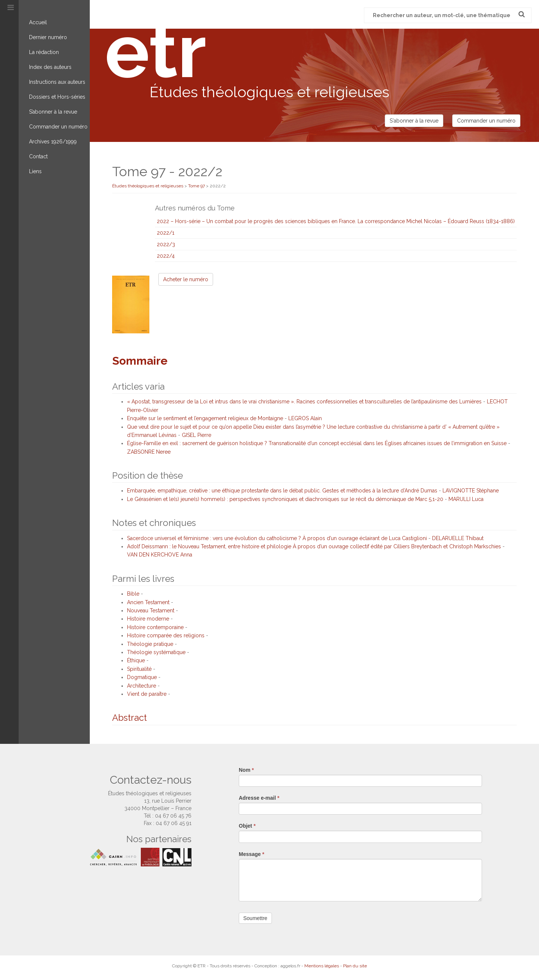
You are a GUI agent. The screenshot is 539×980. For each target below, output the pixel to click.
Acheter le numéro (186, 279)
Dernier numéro (48, 37)
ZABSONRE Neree (149, 452)
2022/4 (166, 256)
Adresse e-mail (259, 798)
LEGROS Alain (305, 418)
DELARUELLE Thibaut (458, 538)
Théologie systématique (156, 652)
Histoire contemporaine (155, 627)
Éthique (136, 660)
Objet (247, 826)
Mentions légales (322, 966)
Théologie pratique (150, 644)
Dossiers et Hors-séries (57, 97)
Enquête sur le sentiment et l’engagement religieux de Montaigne (205, 418)
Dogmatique (142, 677)
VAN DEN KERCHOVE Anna (160, 555)
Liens (35, 171)
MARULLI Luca (466, 499)
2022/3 (166, 244)
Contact (38, 156)
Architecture (142, 686)
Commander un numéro (58, 127)
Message (252, 854)
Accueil (38, 22)
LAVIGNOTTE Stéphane (471, 491)
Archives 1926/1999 (53, 142)
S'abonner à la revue (414, 121)
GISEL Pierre (196, 435)
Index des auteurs (50, 67)
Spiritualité (139, 669)
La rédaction (44, 52)
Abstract (129, 718)
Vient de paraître (147, 694)
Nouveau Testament (151, 610)
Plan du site (355, 966)
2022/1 (166, 233)
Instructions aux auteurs (57, 82)
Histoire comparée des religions (166, 635)
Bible (133, 594)
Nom (246, 770)
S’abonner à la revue (53, 112)
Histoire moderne (148, 619)
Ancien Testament (148, 602)
